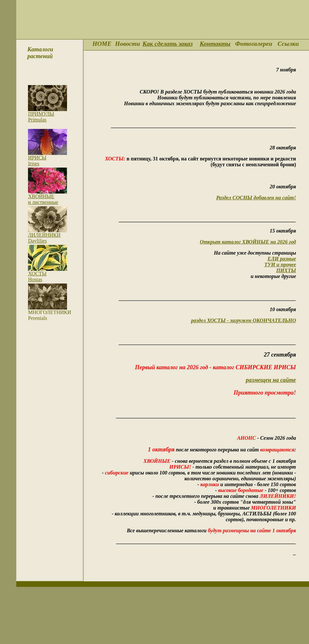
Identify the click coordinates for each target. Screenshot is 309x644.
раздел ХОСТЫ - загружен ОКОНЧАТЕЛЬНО (244, 320)
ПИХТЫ (286, 270)
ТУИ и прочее (280, 265)
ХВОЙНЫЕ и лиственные (43, 199)
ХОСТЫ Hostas (37, 277)
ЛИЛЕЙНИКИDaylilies (44, 238)
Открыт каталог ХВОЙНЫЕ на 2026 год (248, 242)
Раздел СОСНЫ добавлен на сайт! (256, 198)
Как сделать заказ (168, 44)
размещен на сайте (271, 380)
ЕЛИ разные (282, 259)
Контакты (215, 44)
